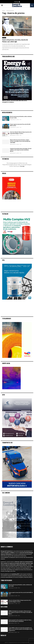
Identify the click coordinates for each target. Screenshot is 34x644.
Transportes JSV (7, 443)
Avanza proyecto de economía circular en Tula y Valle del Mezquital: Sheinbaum (20, 621)
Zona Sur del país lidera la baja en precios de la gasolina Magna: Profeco (21, 133)
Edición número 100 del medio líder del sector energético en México (15, 101)
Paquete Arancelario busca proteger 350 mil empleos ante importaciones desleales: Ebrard (21, 150)
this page (22, 166)
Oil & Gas (4, 38)
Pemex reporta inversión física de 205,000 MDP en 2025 (20, 125)
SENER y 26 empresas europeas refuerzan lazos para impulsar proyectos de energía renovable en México (20, 612)
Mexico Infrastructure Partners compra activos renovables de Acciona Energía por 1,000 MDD (20, 141)
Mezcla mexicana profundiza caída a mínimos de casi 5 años (21, 117)
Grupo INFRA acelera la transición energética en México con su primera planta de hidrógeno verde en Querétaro (20, 629)
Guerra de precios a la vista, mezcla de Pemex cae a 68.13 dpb (15, 41)
